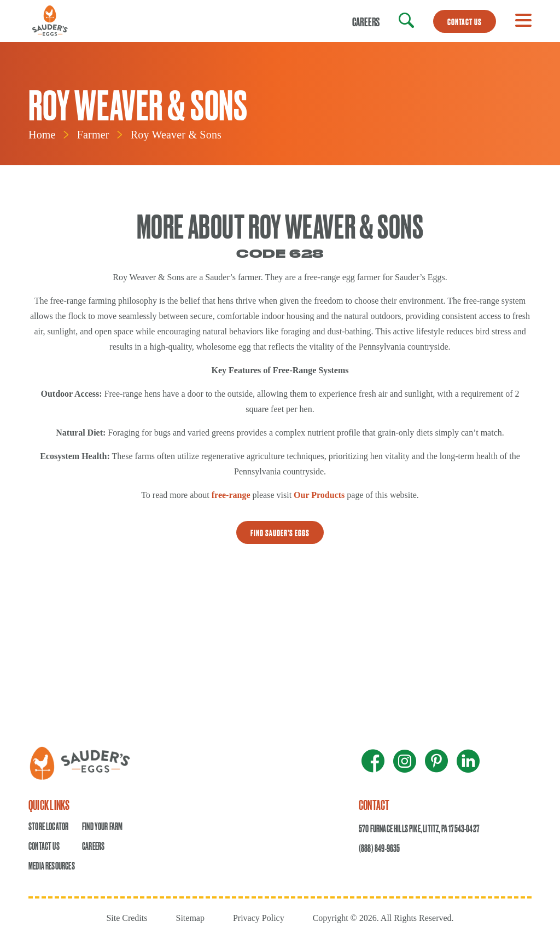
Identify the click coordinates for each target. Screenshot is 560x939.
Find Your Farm (103, 826)
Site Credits (127, 918)
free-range (231, 495)
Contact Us (44, 846)
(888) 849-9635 (380, 848)
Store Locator (48, 826)
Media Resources (52, 865)
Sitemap (190, 918)
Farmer (93, 135)
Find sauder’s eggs (280, 532)
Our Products (319, 495)
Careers (366, 21)
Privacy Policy (259, 918)
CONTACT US (465, 21)
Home (42, 135)
